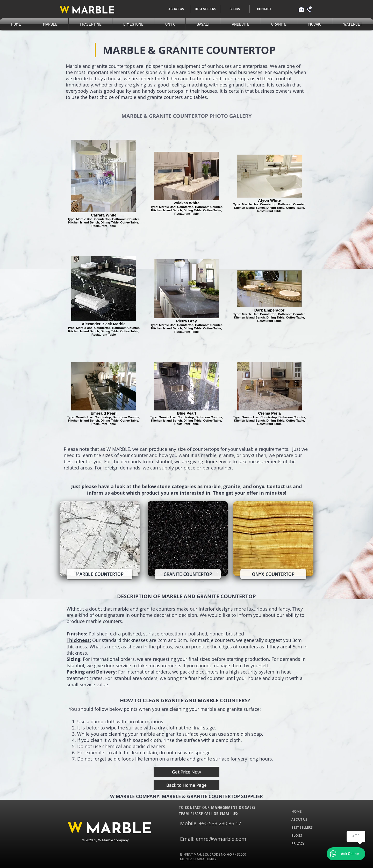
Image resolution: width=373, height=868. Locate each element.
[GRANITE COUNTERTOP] (188, 574)
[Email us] (301, 9)
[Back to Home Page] (187, 785)
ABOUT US (299, 819)
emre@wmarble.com (221, 839)
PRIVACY (298, 843)
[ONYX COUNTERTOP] (273, 574)
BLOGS (297, 835)
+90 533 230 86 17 (220, 823)
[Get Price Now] (187, 772)
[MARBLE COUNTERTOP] (99, 574)
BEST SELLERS (302, 827)
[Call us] (309, 9)
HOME (296, 811)
